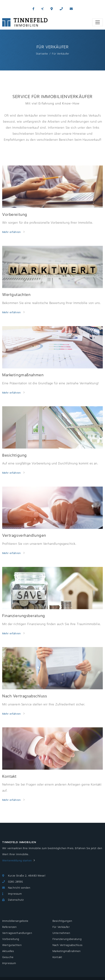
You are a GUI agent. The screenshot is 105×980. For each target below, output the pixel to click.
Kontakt (57, 957)
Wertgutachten (12, 945)
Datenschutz (16, 900)
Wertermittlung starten (17, 861)
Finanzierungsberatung (67, 939)
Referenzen (9, 927)
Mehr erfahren (12, 232)
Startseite (42, 54)
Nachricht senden (19, 888)
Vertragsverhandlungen (17, 933)
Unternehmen (61, 933)
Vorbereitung (11, 939)
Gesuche (8, 957)
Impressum (15, 894)
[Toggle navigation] (97, 22)
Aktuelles (8, 951)
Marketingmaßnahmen (67, 951)
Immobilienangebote (15, 921)
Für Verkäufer (61, 927)
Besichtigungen (62, 921)
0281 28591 (16, 882)
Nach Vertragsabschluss (67, 945)
